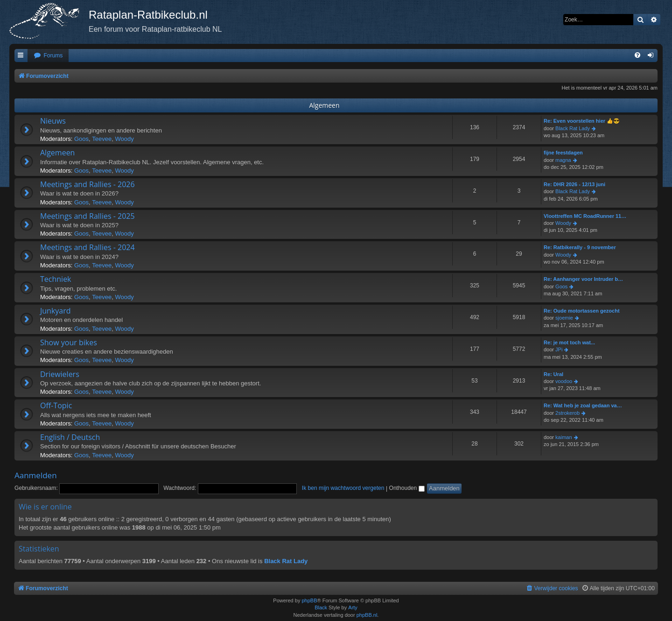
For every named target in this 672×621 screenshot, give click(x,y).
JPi (559, 349)
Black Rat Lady (573, 128)
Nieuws (53, 121)
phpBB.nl (367, 615)
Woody (124, 139)
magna (563, 160)
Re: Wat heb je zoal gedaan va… (583, 405)
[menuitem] (48, 56)
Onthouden (406, 488)
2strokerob (567, 413)
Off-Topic (56, 405)
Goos (81, 139)
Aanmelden (36, 475)
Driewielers (60, 374)
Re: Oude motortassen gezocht (582, 311)
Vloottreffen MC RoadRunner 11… (585, 216)
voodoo (564, 381)
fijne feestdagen (563, 153)
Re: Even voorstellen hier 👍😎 (582, 121)
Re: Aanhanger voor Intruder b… (583, 279)
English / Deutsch (70, 437)
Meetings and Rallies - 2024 (87, 247)
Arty (353, 607)
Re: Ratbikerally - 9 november (580, 247)
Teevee (102, 139)
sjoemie (564, 318)
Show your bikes (69, 342)
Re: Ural (553, 374)
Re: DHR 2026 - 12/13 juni (574, 184)
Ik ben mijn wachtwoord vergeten (343, 488)
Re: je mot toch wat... (569, 342)
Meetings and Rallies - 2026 (87, 184)
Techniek (56, 279)
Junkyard (56, 311)
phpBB (309, 600)
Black (321, 607)
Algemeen (324, 105)
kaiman (563, 437)
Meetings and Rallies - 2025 (87, 216)
